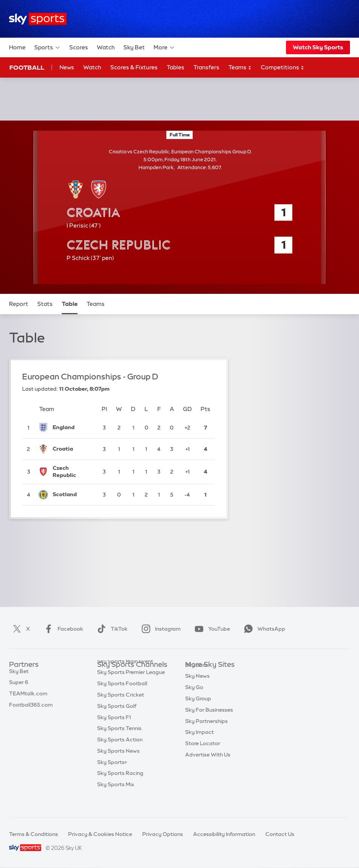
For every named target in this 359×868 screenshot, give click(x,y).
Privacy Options (163, 834)
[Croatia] (72, 449)
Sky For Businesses (209, 721)
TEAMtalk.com (28, 698)
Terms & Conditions (33, 834)
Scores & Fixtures (134, 67)
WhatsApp (263, 629)
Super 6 (19, 687)
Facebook (62, 629)
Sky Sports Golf (117, 721)
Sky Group (198, 710)
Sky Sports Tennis (119, 743)
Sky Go (194, 698)
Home (17, 47)
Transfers (206, 67)
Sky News (197, 687)
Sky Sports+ (112, 777)
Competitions (283, 68)
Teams (240, 68)
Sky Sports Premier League (131, 687)
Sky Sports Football (122, 698)
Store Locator (203, 755)
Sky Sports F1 (114, 732)
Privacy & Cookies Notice (100, 834)
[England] (72, 428)
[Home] (38, 19)
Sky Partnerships (206, 732)
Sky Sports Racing (120, 788)
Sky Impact (199, 743)
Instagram (160, 629)
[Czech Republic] (72, 472)
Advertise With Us (208, 766)
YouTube (211, 629)
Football (27, 67)
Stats (45, 304)
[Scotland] (72, 495)
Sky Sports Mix (116, 799)
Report (19, 304)
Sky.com (196, 676)
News (67, 67)
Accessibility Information (224, 834)
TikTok (111, 629)
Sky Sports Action (120, 755)
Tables (176, 67)
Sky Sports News (118, 766)
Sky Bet (134, 47)
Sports (47, 47)
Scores (79, 47)
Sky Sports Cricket (121, 710)
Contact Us (280, 834)
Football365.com (31, 710)
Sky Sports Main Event (125, 676)
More (164, 47)
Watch (106, 47)
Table (70, 304)
